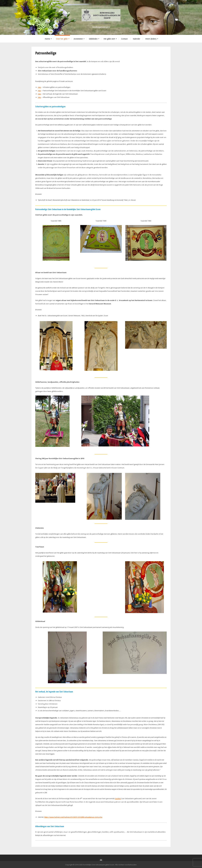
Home (47, 39)
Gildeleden (93, 39)
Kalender (136, 39)
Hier (39, 87)
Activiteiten (78, 39)
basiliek (118, 798)
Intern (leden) (151, 39)
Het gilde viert (109, 39)
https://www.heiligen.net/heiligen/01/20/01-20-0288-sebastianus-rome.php (73, 817)
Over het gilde (62, 39)
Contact (124, 39)
